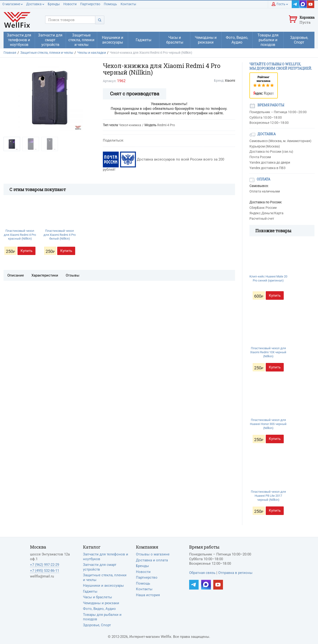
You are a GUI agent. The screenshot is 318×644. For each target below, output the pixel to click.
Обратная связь (202, 573)
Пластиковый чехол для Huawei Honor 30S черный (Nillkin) (268, 424)
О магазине (13, 4)
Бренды (54, 4)
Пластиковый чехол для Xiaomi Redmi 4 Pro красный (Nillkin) (20, 235)
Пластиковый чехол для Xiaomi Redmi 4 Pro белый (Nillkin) (60, 235)
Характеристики (45, 275)
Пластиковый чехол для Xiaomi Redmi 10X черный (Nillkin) (268, 352)
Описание (16, 275)
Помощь (110, 4)
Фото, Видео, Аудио (99, 609)
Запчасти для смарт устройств (100, 567)
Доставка (35, 4)
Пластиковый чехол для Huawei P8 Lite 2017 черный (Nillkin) (268, 496)
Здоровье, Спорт (97, 625)
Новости (70, 4)
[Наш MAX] (303, 4)
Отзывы (73, 275)
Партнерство (90, 4)
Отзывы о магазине (153, 554)
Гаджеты (90, 591)
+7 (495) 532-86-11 (45, 571)
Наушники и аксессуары (103, 586)
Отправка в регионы (235, 573)
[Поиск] (100, 20)
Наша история (148, 595)
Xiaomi (230, 80)
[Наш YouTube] (311, 4)
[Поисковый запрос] (70, 20)
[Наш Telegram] (296, 4)
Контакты (128, 4)
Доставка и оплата (152, 560)
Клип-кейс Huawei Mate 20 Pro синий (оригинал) (268, 278)
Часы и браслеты (98, 597)
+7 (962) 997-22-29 (45, 565)
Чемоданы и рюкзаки (101, 603)
